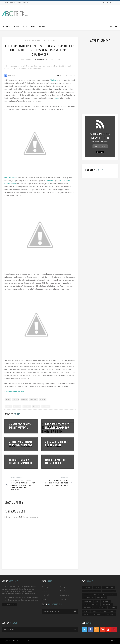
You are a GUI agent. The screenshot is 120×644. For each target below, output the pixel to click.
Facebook (27, 406)
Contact (12, 3)
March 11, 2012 (25, 59)
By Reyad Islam (41, 59)
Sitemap (26, 3)
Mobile (103, 611)
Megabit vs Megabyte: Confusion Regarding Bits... (21, 445)
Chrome (87, 594)
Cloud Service (100, 594)
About (6, 3)
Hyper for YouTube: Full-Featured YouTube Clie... (56, 463)
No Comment (56, 59)
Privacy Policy (46, 595)
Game (86, 604)
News (33, 27)
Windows (7, 27)
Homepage (45, 587)
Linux (86, 611)
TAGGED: (8, 400)
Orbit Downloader (11, 178)
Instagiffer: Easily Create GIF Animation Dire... (20, 463)
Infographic (89, 608)
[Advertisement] (78, 14)
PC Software (50, 40)
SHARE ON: (8, 406)
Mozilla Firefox (65, 181)
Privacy (19, 3)
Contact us (63, 591)
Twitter (17, 406)
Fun (97, 601)
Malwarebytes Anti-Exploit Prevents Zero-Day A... (20, 427)
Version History (65, 595)
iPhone (25, 27)
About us (45, 591)
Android (16, 27)
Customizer (88, 598)
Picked (44, 599)
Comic (113, 594)
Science (87, 614)
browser (57, 98)
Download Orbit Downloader (15, 392)
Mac (94, 611)
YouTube (110, 614)
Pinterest (46, 406)
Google (36, 406)
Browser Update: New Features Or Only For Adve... (57, 427)
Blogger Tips (109, 591)
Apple (97, 588)
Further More (9, 604)
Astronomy (108, 588)
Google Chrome (10, 184)
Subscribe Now (100, 146)
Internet (39, 40)
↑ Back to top (115, 641)
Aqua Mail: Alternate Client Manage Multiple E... (57, 445)
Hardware (107, 604)
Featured (42, 27)
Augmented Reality (91, 591)
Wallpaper (98, 614)
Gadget (106, 601)
